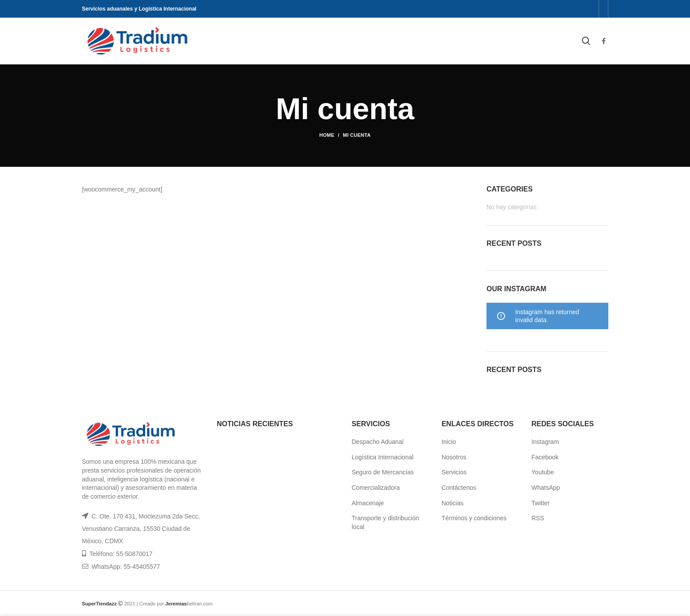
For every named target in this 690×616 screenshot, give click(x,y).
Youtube (543, 472)
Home (327, 135)
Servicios (454, 472)
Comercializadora (376, 488)
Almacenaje (368, 503)
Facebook (545, 457)
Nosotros (454, 457)
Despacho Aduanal (378, 442)
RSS (538, 518)
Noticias (452, 503)
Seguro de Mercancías (383, 472)
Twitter (541, 503)
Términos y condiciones (474, 518)
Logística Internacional (383, 457)
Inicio (449, 442)
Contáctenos (459, 488)
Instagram (545, 442)
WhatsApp (546, 488)
